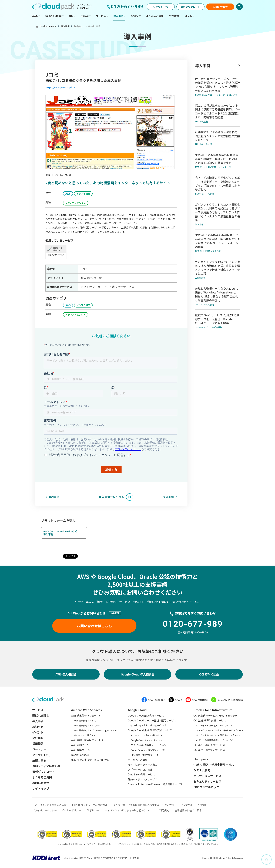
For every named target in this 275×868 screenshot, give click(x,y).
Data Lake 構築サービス (141, 774)
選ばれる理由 (41, 715)
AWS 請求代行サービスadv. (87, 725)
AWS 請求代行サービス (85, 720)
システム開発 (202, 770)
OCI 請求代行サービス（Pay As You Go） (216, 715)
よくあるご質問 (42, 777)
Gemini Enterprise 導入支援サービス (148, 750)
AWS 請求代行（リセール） (86, 715)
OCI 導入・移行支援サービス (209, 745)
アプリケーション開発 (140, 769)
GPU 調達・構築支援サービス (145, 755)
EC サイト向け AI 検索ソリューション (148, 745)
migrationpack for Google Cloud (147, 725)
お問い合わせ (220, 7)
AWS (68, 194)
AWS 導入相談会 (66, 674)
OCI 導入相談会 (209, 674)
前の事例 (54, 497)
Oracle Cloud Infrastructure (213, 710)
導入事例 (66, 26)
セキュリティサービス (207, 781)
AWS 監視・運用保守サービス (88, 740)
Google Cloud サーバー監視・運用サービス (152, 720)
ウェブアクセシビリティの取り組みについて (129, 810)
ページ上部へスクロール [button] (271, 857)
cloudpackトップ (47, 26)
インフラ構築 (83, 194)
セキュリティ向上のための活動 (49, 805)
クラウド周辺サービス (207, 776)
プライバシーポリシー (45, 810)
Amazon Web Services (86, 710)
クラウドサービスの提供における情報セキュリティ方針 (144, 805)
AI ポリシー (93, 810)
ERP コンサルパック (206, 787)
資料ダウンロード (190, 7)
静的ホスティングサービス (142, 779)
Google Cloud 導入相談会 (138, 674)
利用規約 (164, 810)
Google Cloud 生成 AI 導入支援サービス (150, 730)
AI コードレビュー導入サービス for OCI (215, 725)
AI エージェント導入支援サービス (147, 735)
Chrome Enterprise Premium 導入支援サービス (155, 784)
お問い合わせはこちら (94, 626)
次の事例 (168, 497)
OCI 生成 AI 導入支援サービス (210, 720)
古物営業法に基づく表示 (188, 810)
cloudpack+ (202, 759)
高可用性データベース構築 (142, 765)
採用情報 (38, 744)
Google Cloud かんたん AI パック (147, 740)
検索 (239, 7)
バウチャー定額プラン (85, 735)
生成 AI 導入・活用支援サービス (214, 765)
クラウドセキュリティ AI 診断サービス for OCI (218, 735)
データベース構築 (138, 760)
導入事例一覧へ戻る (112, 497)
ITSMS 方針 (186, 805)
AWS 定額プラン (80, 745)
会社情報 (38, 738)
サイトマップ (41, 788)
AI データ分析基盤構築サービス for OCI (215, 740)
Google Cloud (137, 710)
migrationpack (80, 755)
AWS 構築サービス (81, 750)
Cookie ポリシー (72, 810)
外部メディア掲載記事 (46, 766)
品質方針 (203, 805)
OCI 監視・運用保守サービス (209, 750)
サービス (38, 710)
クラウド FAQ (161, 7)
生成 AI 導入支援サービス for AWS (90, 760)
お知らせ (38, 727)
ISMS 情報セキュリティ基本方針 (90, 805)
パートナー (39, 749)
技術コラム (39, 760)
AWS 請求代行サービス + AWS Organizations (95, 730)
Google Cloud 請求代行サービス (146, 715)
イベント (38, 732)
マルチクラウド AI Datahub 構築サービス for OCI (219, 730)
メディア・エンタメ (76, 203)
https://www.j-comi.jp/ (59, 87)
